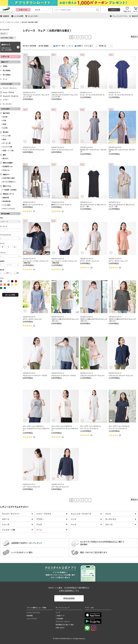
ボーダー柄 (7, 143)
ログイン (114, 10)
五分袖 (5, 117)
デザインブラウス (9, 209)
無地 (4, 139)
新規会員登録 (69, 598)
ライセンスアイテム (33, 613)
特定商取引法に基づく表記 (65, 625)
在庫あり (79, 46)
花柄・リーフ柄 (8, 151)
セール (5, 79)
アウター (6, 100)
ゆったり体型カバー (10, 182)
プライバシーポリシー (63, 622)
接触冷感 (6, 198)
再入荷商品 (7, 75)
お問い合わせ (60, 628)
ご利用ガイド (60, 616)
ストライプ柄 (7, 147)
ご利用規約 (59, 619)
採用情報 (30, 616)
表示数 (101, 46)
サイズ (86, 46)
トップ (2, 22)
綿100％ (6, 158)
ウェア (17, 22)
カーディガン (7, 104)
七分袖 (5, 128)
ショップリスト (32, 619)
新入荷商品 (7, 70)
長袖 (4, 124)
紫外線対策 (7, 201)
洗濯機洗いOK (8, 166)
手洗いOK (6, 170)
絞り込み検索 (10, 295)
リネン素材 (7, 205)
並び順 (41, 46)
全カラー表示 (59, 46)
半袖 (4, 120)
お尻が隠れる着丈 (33, 22)
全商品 (5, 66)
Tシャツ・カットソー (10, 88)
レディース (10, 22)
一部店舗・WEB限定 (10, 190)
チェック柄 (7, 136)
